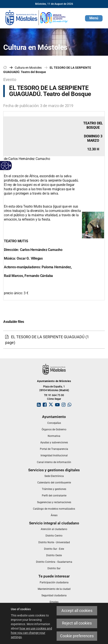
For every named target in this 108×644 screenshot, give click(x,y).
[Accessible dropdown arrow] (9, 166)
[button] (94, 18)
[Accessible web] (5, 166)
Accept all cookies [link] (77, 611)
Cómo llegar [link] (54, 399)
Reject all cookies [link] (77, 623)
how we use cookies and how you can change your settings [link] (31, 633)
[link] (37, 17)
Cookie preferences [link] (77, 636)
